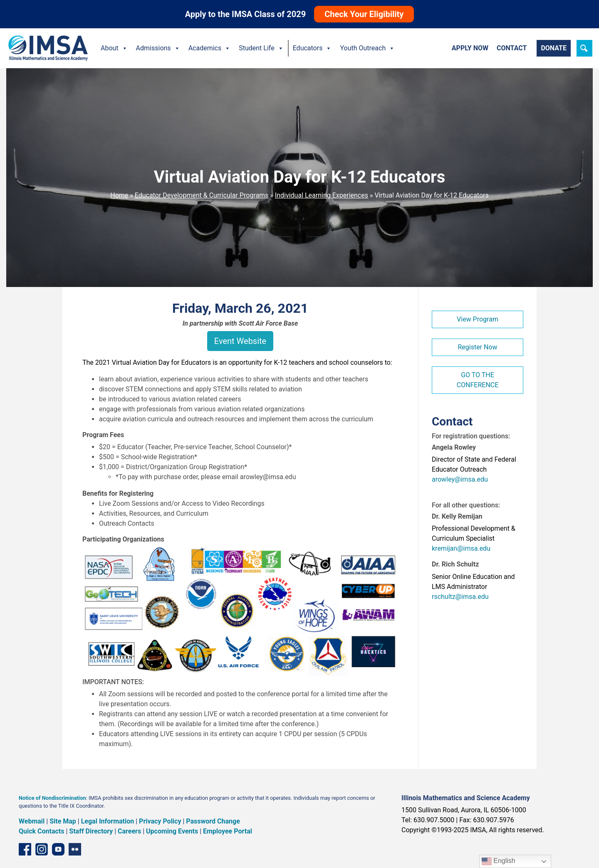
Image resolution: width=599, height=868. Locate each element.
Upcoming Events (172, 831)
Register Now (477, 347)
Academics (210, 48)
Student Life (261, 48)
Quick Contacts (42, 831)
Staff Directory (91, 831)
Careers (129, 831)
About (114, 48)
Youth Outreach (367, 48)
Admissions (158, 48)
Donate (554, 48)
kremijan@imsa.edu (461, 548)
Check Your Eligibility (364, 14)
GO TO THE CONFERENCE (478, 380)
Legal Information (108, 821)
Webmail (32, 821)
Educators (312, 48)
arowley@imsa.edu (460, 479)
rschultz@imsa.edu (460, 597)
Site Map (63, 821)
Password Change (213, 821)
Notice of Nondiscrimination (52, 798)
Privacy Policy (160, 821)
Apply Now (470, 48)
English (499, 861)
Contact (512, 48)
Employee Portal (228, 831)
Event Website (240, 341)
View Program (478, 319)
